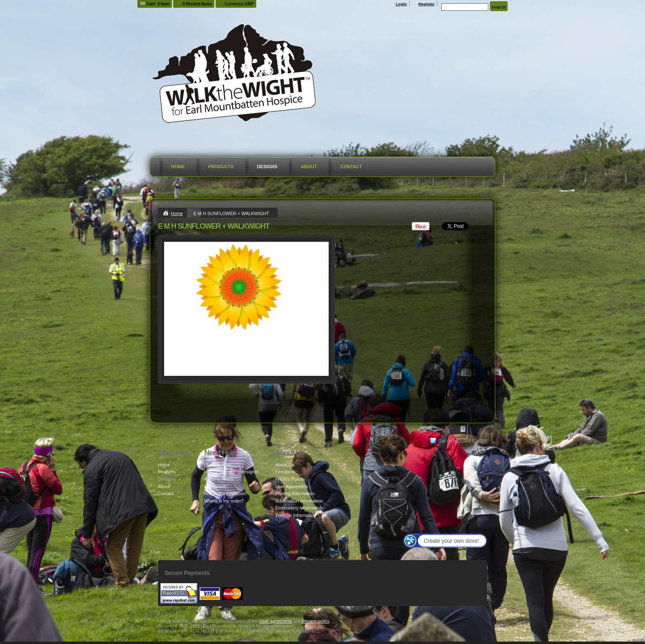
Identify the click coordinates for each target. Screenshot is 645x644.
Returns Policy (219, 479)
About (309, 167)
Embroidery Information (299, 508)
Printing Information (295, 493)
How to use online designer (231, 472)
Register (427, 4)
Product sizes (218, 465)
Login (401, 4)
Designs (267, 167)
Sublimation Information (299, 501)
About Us (284, 465)
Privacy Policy (289, 479)
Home (178, 167)
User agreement (275, 621)
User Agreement (291, 486)
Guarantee (215, 486)
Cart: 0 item (158, 4)
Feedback (285, 472)
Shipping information (225, 493)
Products (221, 167)
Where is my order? (224, 501)
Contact (351, 167)
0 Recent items (197, 4)
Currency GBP (239, 4)
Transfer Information (296, 515)
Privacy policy (316, 621)
